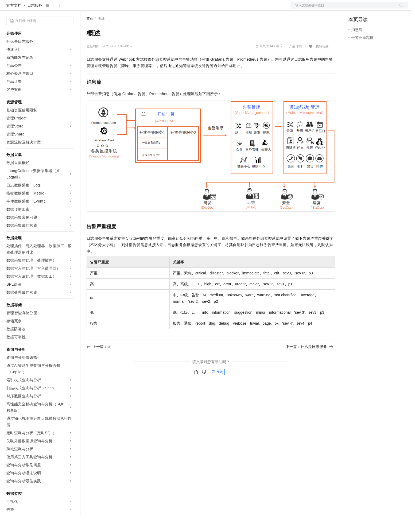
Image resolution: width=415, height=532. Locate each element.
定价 (115, 9)
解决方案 (86, 9)
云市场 (130, 9)
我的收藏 (322, 64)
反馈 (217, 389)
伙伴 (145, 9)
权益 (103, 9)
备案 (354, 9)
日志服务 (35, 22)
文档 (343, 9)
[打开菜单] (9, 9)
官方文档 (14, 22)
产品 (69, 9)
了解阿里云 (176, 9)
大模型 (55, 9)
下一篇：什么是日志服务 (309, 364)
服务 (158, 9)
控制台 (367, 9)
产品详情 (296, 63)
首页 (90, 36)
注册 (380, 9)
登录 (400, 9)
